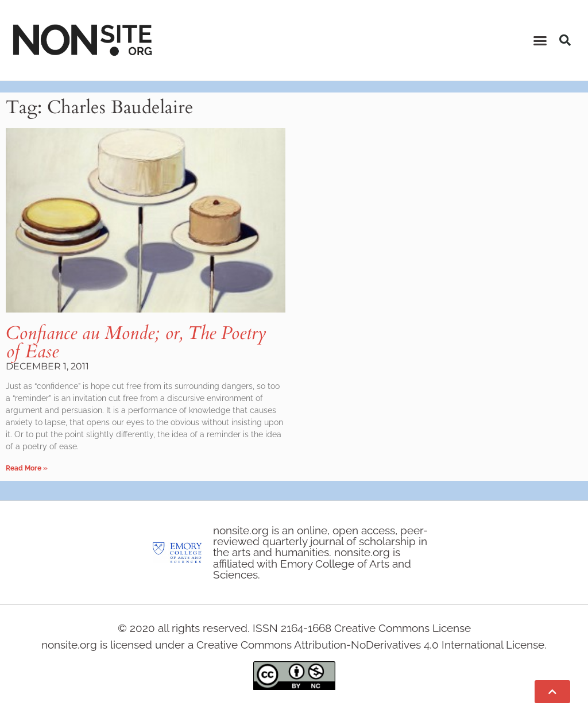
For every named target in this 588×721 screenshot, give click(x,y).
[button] (540, 40)
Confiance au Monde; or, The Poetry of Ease (136, 342)
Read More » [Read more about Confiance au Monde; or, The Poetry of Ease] (27, 468)
